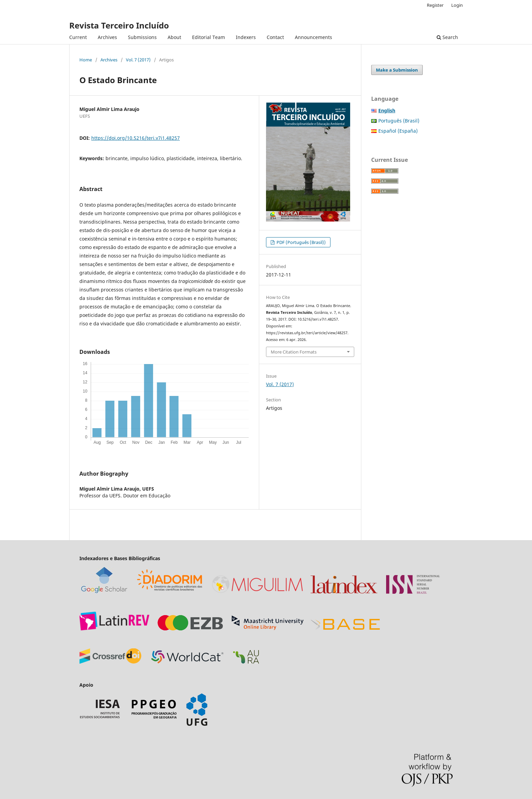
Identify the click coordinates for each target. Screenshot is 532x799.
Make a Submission (397, 70)
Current (78, 37)
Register (435, 5)
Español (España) (398, 131)
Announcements (313, 37)
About (174, 37)
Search (447, 37)
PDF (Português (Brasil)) (301, 242)
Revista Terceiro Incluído (119, 25)
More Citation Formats (294, 352)
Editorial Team (208, 37)
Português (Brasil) (399, 121)
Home (86, 60)
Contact (275, 37)
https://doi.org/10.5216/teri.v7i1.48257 (136, 138)
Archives (107, 37)
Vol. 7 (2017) (138, 60)
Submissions (142, 37)
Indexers (246, 37)
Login (457, 5)
